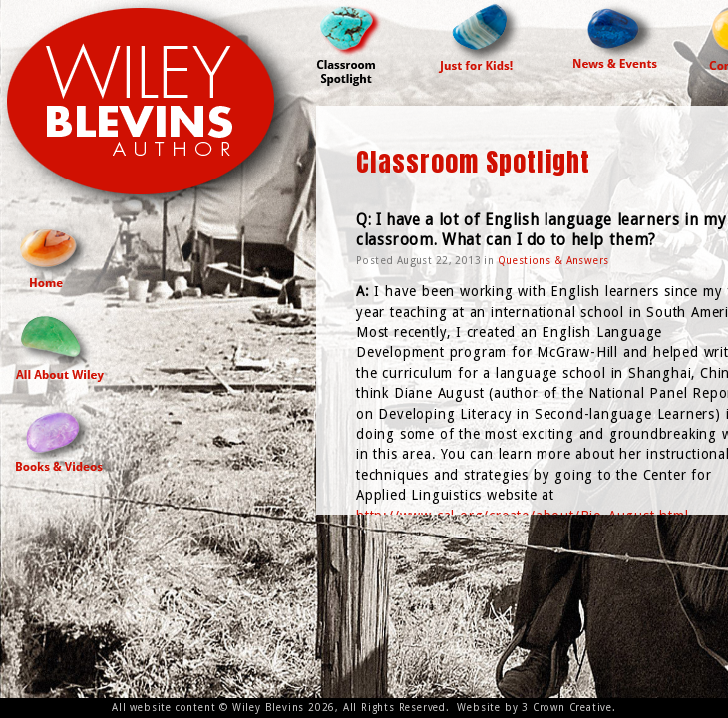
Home (54, 255)
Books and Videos (59, 438)
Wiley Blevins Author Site (158, 111)
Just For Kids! (481, 36)
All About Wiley (60, 347)
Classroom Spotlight (352, 43)
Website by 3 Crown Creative (535, 708)
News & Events (616, 34)
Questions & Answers (553, 261)
